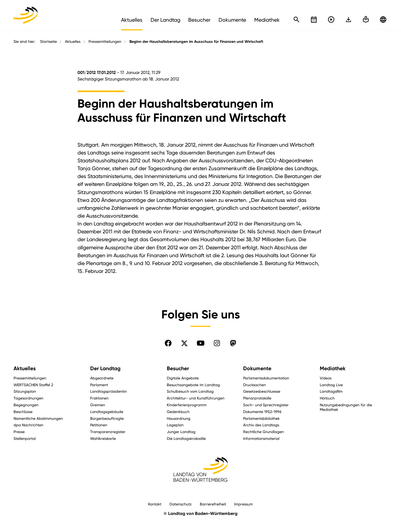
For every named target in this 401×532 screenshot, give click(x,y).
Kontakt (155, 504)
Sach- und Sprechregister (266, 405)
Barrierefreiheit (213, 504)
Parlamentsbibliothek (261, 418)
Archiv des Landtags (261, 425)
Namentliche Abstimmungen (38, 418)
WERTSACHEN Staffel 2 (33, 385)
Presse (19, 432)
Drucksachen (255, 385)
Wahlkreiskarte (103, 438)
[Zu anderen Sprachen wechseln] (383, 20)
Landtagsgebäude (107, 412)
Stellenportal (25, 438)
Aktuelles (73, 41)
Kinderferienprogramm (187, 405)
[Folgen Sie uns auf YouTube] (201, 343)
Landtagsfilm (331, 391)
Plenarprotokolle (257, 398)
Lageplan (175, 425)
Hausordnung (179, 418)
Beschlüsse (23, 412)
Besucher (178, 368)
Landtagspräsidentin (108, 391)
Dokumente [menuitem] (232, 20)
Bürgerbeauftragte (107, 418)
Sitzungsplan (25, 391)
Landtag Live (331, 385)
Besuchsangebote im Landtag (193, 385)
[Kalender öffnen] (314, 20)
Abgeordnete (102, 378)
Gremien (98, 405)
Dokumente (257, 368)
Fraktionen (99, 398)
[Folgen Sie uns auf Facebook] (168, 343)
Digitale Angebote (183, 378)
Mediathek (333, 368)
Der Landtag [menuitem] (165, 20)
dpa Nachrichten (28, 425)
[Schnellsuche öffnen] (296, 20)
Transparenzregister (108, 432)
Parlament (99, 385)
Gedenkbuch (178, 412)
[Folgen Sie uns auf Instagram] (217, 343)
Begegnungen (26, 405)
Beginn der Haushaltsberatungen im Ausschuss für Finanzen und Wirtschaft (196, 42)
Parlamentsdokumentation (266, 378)
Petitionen (99, 425)
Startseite (48, 41)
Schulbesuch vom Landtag (190, 391)
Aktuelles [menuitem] (132, 20)
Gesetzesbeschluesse (262, 391)
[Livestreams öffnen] (331, 20)
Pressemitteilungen (105, 41)
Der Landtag (105, 368)
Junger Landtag (181, 432)
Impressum (244, 504)
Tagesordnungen (28, 398)
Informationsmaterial (261, 438)
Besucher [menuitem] (199, 20)
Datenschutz (181, 504)
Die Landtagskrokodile (186, 438)
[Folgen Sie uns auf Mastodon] (233, 343)
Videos (326, 378)
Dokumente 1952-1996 (262, 412)
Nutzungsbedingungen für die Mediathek (346, 407)
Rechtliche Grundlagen (263, 432)
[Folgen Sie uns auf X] (184, 343)
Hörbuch (327, 398)
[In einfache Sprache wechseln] (348, 20)
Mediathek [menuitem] (267, 20)
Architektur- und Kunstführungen (196, 398)
